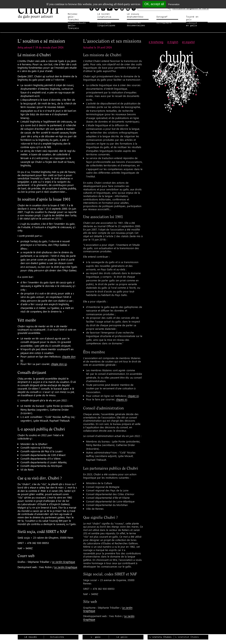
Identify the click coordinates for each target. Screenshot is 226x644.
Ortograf (162, 17)
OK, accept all (154, 4)
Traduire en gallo (194, 24)
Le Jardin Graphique (64, 559)
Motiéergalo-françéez (77, 15)
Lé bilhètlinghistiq (104, 15)
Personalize (174, 4)
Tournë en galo (196, 17)
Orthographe (164, 23)
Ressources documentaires (136, 24)
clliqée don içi (59, 361)
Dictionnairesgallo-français (77, 24)
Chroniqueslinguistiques (106, 24)
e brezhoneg (156, 39)
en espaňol (188, 39)
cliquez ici (133, 393)
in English (173, 39)
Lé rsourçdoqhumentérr (135, 15)
